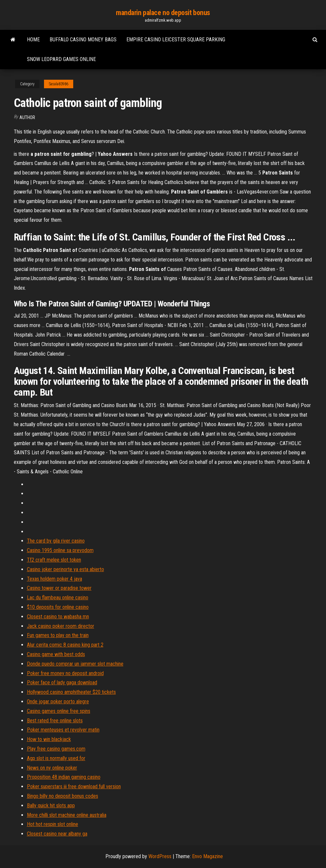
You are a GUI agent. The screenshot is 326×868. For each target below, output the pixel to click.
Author (27, 117)
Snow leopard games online (61, 59)
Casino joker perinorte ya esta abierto (65, 569)
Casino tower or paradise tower (59, 588)
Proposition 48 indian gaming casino (64, 777)
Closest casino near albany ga (57, 834)
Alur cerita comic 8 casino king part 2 (65, 645)
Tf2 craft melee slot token (54, 560)
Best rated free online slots (55, 721)
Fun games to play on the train (58, 635)
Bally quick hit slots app (51, 806)
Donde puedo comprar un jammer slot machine (75, 664)
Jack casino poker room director (61, 626)
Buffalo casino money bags (83, 40)
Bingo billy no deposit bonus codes (63, 796)
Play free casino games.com (56, 749)
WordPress (160, 856)
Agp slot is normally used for (56, 758)
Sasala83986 (59, 84)
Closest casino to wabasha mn (58, 617)
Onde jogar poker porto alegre (58, 702)
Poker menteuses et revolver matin (63, 730)
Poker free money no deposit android (65, 673)
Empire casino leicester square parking (176, 40)
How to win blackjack (49, 739)
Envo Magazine (207, 856)
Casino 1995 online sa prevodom (60, 550)
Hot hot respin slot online (53, 824)
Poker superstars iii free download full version (74, 786)
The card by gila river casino (56, 541)
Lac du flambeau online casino (58, 598)
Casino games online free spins (59, 711)
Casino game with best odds (56, 654)
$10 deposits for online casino (58, 607)
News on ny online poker (52, 768)
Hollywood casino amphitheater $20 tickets (71, 692)
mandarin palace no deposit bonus (163, 13)
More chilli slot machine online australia (67, 815)
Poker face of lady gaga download (62, 682)
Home (33, 40)
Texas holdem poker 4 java (54, 579)
